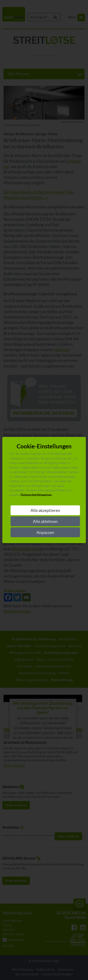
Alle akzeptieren (45, 510)
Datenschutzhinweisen (36, 495)
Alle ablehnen (45, 521)
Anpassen (45, 532)
